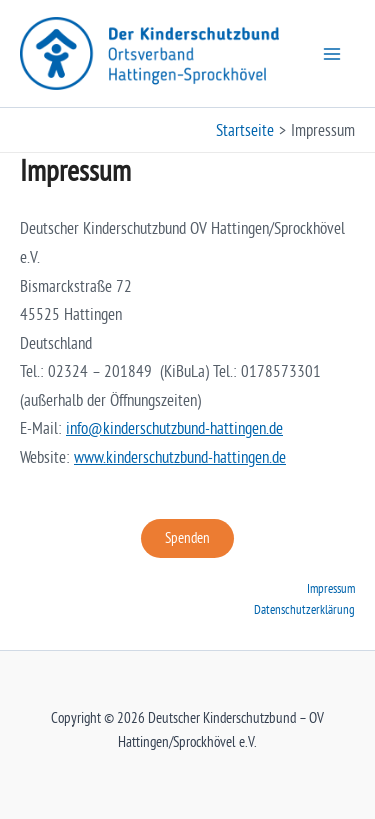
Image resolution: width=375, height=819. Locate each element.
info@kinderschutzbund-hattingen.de (174, 428)
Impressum (331, 588)
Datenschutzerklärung (304, 609)
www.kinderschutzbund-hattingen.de (180, 457)
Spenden (187, 538)
